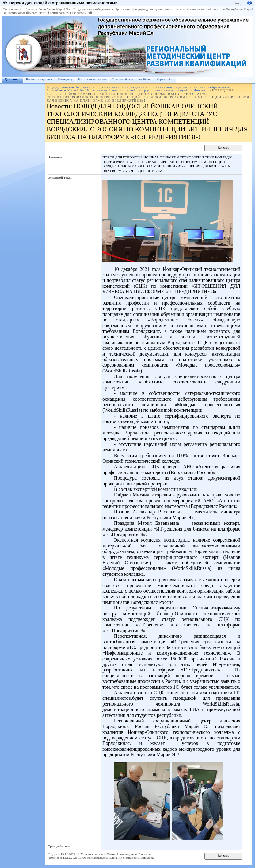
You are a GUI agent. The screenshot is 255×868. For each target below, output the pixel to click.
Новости (200, 90)
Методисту (65, 79)
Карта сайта (165, 79)
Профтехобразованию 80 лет (131, 79)
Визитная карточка (39, 79)
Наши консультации (92, 79)
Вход (237, 3)
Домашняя (13, 79)
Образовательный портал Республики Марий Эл (36, 9)
